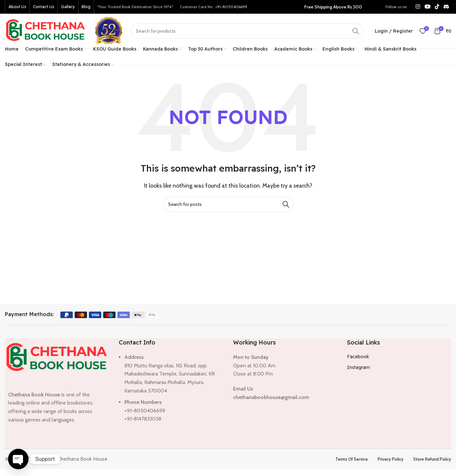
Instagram (358, 367)
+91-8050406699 (231, 7)
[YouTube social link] (427, 7)
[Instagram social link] (418, 7)
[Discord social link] (446, 7)
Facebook (358, 357)
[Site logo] (46, 30)
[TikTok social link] (437, 7)
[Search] (247, 31)
